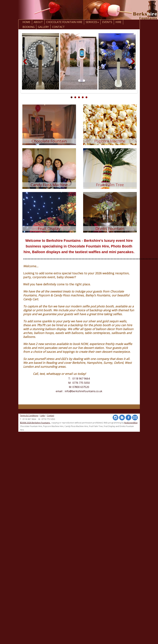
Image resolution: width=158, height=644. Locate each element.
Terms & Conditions (29, 416)
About (38, 22)
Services (92, 22)
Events (107, 22)
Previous (26, 65)
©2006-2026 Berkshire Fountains (35, 423)
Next (133, 65)
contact (58, 27)
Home (26, 22)
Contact (51, 416)
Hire (118, 22)
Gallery (43, 27)
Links (43, 416)
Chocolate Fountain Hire (64, 22)
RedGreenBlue (131, 423)
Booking (29, 27)
